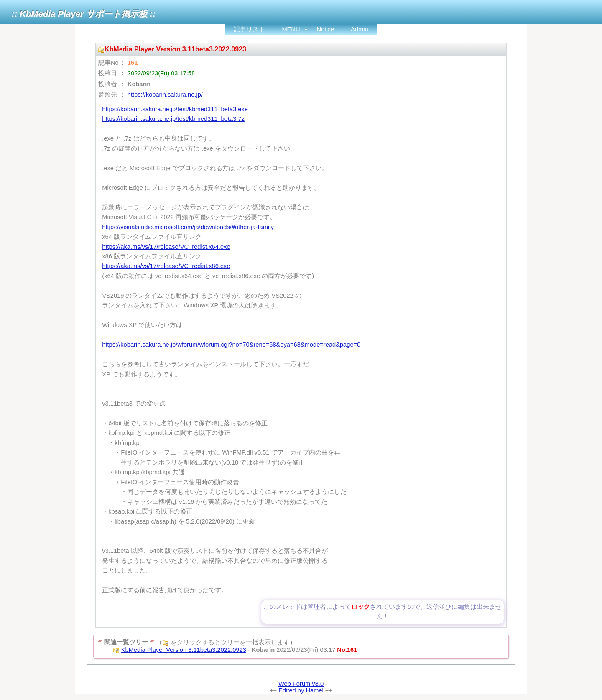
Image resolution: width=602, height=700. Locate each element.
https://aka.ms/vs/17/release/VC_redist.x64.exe (166, 247)
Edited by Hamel (301, 690)
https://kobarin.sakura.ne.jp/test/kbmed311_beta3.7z (173, 119)
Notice (326, 29)
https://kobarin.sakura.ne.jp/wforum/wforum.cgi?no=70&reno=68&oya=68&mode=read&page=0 (231, 345)
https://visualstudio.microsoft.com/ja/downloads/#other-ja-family (188, 227)
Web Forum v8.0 (301, 684)
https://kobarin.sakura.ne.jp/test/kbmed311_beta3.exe (175, 109)
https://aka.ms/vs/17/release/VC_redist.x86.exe (166, 266)
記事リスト (249, 29)
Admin (360, 29)
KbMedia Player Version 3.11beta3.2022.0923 (184, 650)
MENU (291, 29)
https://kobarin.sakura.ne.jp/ (165, 95)
